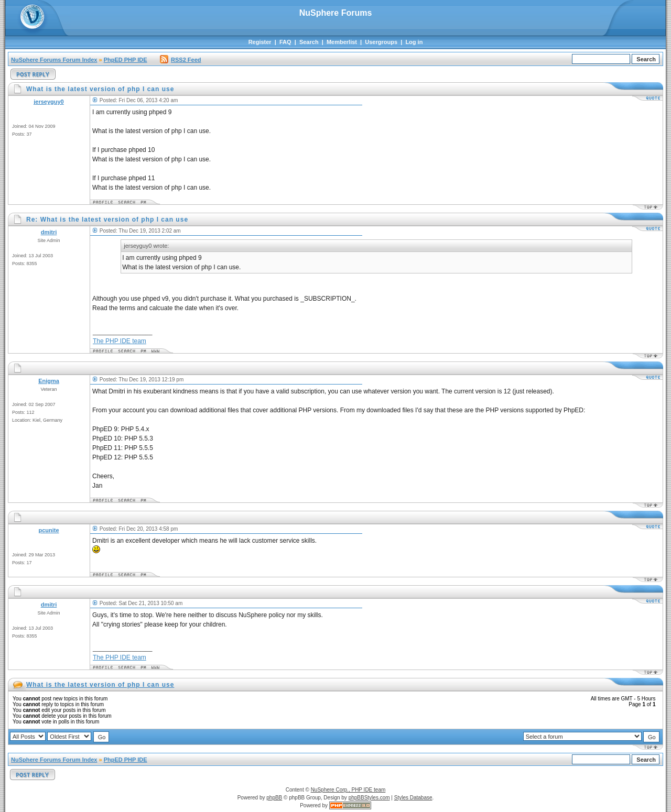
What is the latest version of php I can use (100, 685)
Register (260, 42)
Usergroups (381, 42)
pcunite (48, 530)
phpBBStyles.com (369, 798)
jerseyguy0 (48, 102)
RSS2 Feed (180, 60)
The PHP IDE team (120, 341)
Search (309, 42)
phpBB (274, 798)
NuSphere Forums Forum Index (54, 60)
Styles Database (413, 798)
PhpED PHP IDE (126, 60)
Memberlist (342, 42)
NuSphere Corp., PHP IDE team (348, 790)
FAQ (285, 42)
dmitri (49, 232)
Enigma (49, 381)
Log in (414, 42)
